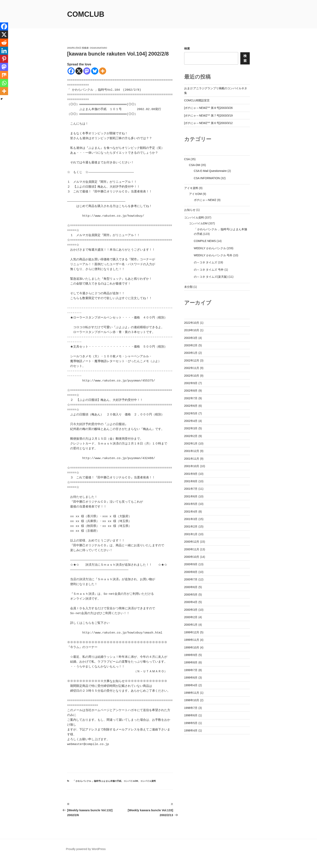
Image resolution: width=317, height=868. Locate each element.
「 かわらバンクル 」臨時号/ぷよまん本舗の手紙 (97, 791)
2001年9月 (191, 474)
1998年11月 (192, 693)
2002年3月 (191, 428)
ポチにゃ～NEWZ (205, 200)
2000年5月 (191, 595)
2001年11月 (192, 459)
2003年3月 (191, 338)
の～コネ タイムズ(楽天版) (211, 277)
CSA (187, 159)
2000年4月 (191, 602)
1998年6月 (191, 715)
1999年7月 (191, 670)
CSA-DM (195, 165)
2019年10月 (192, 330)
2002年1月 (191, 443)
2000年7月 (191, 579)
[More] (103, 71)
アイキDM (195, 194)
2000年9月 (191, 564)
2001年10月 (192, 466)
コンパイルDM (131, 791)
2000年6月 (191, 587)
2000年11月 (192, 549)
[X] (79, 71)
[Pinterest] (4, 59)
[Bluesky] (95, 71)
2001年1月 (191, 534)
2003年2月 (191, 345)
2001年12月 (192, 451)
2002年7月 (191, 398)
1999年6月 (191, 678)
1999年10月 (192, 647)
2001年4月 (191, 512)
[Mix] (4, 75)
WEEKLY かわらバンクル (210, 248)
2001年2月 (191, 526)
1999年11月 (192, 640)
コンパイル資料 (148, 791)
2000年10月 (192, 557)
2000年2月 (191, 617)
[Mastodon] (87, 71)
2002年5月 (191, 413)
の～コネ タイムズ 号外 (209, 270)
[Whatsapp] (4, 83)
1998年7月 (191, 708)
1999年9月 (191, 655)
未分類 (188, 287)
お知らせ (190, 210)
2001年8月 (191, 481)
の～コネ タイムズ (206, 262)
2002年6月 (191, 406)
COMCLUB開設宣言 (197, 100)
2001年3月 (191, 519)
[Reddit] (4, 43)
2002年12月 (192, 360)
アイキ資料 (191, 188)
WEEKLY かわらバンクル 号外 (213, 255)
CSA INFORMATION (207, 178)
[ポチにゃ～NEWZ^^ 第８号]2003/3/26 (208, 108)
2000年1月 (191, 625)
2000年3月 (191, 610)
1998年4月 (191, 730)
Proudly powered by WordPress (86, 859)
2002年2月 (191, 436)
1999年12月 (192, 632)
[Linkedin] (4, 51)
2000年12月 (192, 542)
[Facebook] (71, 71)
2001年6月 (191, 496)
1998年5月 (191, 723)
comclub (86, 14)
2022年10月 (192, 323)
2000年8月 (191, 572)
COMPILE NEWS (205, 241)
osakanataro (99, 48)
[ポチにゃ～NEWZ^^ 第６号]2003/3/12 (208, 123)
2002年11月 (192, 368)
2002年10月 (192, 376)
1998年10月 (192, 700)
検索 (187, 48)
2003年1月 (191, 353)
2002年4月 (191, 421)
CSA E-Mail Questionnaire (210, 171)
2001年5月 (191, 504)
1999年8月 (191, 662)
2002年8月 (191, 391)
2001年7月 (191, 489)
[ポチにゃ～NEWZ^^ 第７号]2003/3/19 (208, 116)
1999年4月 (191, 685)
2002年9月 (191, 383)
